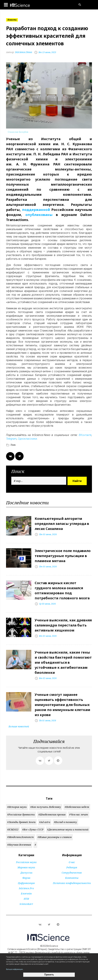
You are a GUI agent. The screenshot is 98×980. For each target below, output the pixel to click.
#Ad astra (45, 822)
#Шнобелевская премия (52, 815)
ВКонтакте (85, 435)
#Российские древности (21, 815)
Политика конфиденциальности (72, 883)
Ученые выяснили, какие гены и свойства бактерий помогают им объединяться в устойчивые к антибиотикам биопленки (63, 662)
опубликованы (39, 215)
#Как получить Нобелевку (46, 807)
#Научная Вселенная (19, 845)
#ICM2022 (13, 829)
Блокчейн (26, 894)
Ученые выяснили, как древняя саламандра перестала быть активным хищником (63, 625)
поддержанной (36, 210)
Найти (77, 481)
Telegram (11, 439)
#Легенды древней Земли (21, 822)
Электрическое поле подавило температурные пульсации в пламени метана (63, 556)
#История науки (17, 807)
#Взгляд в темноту (65, 822)
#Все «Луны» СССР (33, 829)
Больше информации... (15, 969)
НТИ (26, 899)
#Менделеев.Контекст (21, 837)
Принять (49, 975)
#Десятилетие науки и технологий (68, 829)
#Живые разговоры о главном (55, 837)
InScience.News (19, 52)
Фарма (26, 878)
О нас (72, 862)
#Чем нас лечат (79, 815)
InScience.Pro (26, 888)
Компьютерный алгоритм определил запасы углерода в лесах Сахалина (62, 524)
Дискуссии (26, 873)
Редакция (72, 867)
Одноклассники (27, 439)
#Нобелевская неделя (77, 807)
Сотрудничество (72, 873)
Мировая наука (26, 867)
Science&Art (26, 904)
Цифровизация (26, 883)
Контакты (72, 878)
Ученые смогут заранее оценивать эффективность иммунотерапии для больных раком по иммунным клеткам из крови (62, 705)
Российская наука (26, 862)
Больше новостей (19, 726)
